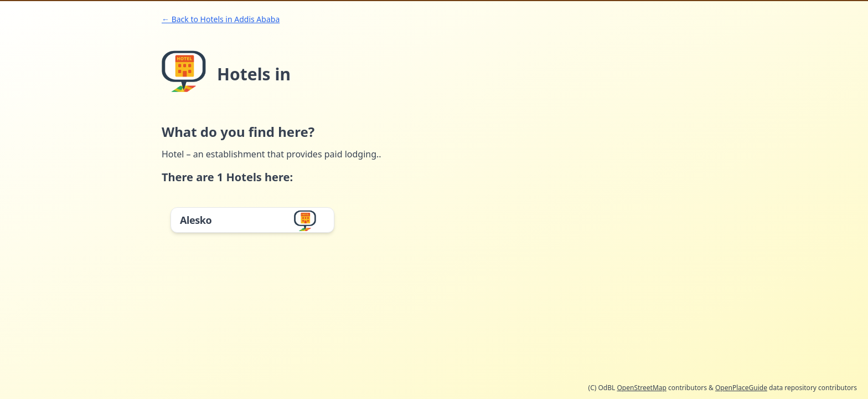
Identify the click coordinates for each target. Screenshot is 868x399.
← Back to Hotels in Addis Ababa (221, 19)
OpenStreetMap (641, 388)
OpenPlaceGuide (741, 388)
